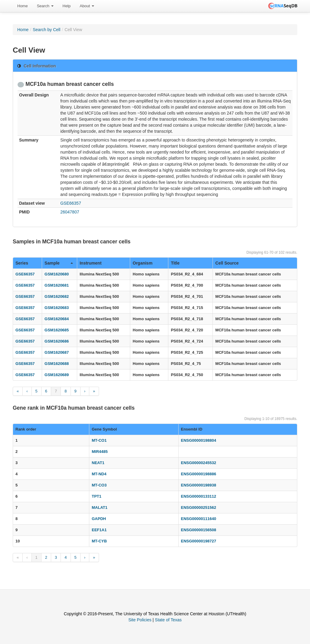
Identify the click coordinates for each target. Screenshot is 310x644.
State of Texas (168, 620)
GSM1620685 (57, 330)
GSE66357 (71, 203)
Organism (142, 263)
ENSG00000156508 (199, 530)
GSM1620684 (57, 319)
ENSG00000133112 (199, 496)
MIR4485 (100, 452)
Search (45, 6)
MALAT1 (100, 507)
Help (67, 6)
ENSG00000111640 (199, 519)
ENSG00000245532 (199, 463)
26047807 (70, 212)
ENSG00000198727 (199, 541)
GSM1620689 (57, 375)
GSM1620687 (57, 352)
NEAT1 (98, 463)
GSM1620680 (57, 274)
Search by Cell (46, 30)
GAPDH (99, 519)
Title (175, 263)
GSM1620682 (57, 296)
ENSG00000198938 (199, 485)
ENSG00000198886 (199, 474)
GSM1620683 (57, 308)
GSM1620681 (57, 285)
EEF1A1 (99, 530)
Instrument (91, 263)
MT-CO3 (99, 485)
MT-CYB (99, 541)
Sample (59, 263)
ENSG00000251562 (199, 507)
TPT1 (97, 496)
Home (23, 6)
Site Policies (140, 620)
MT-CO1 (99, 440)
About (87, 6)
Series (22, 263)
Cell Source (227, 263)
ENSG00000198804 (199, 440)
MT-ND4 (99, 474)
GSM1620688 (57, 364)
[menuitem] (23, 6)
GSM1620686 (57, 341)
